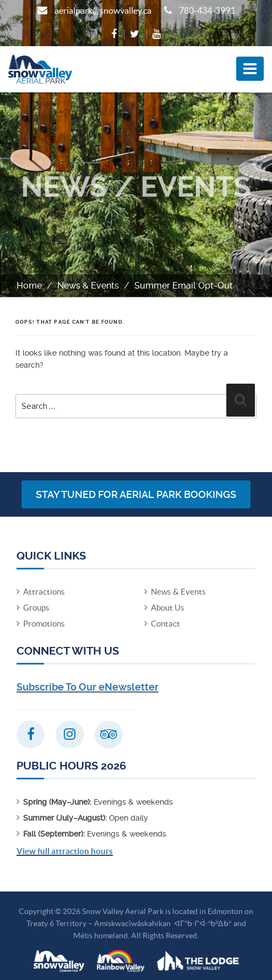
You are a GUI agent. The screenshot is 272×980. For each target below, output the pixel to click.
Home (29, 286)
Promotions (44, 624)
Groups (36, 608)
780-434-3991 (207, 10)
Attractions (44, 592)
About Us (168, 608)
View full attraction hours (65, 851)
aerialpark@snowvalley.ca (103, 10)
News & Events (88, 286)
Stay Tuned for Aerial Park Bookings (136, 494)
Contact (165, 624)
